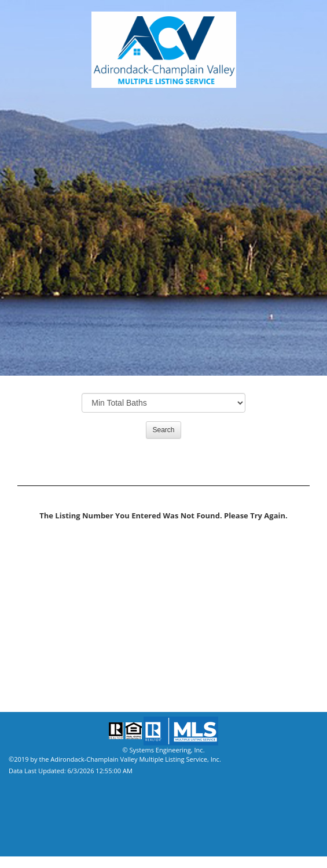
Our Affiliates (36, 608)
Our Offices (32, 591)
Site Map (25, 695)
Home (20, 660)
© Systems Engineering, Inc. (163, 750)
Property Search (42, 556)
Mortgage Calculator (54, 625)
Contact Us (32, 643)
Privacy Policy (37, 677)
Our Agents (32, 573)
